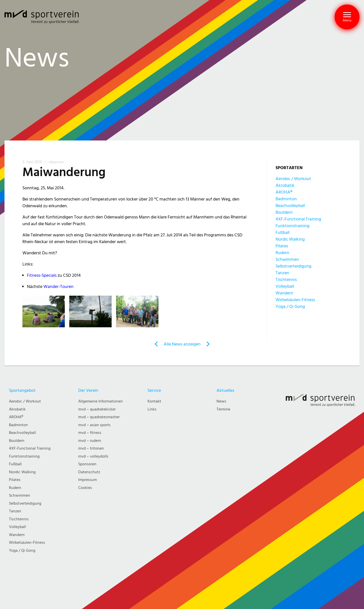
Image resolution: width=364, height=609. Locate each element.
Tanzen (282, 273)
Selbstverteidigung (293, 266)
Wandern (284, 293)
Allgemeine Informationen (101, 401)
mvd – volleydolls (93, 456)
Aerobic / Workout (293, 179)
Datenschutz (89, 472)
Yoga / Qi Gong (290, 306)
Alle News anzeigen (182, 344)
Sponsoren (87, 464)
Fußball (283, 233)
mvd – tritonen (91, 448)
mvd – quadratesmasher (99, 417)
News (221, 401)
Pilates (282, 246)
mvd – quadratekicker (97, 409)
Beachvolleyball (290, 206)
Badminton (286, 199)
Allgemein (56, 162)
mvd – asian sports (94, 425)
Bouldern (284, 212)
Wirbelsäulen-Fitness (295, 300)
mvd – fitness (90, 433)
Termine (223, 409)
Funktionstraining (292, 226)
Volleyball (285, 286)
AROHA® (284, 192)
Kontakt (154, 401)
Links (152, 409)
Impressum (88, 480)
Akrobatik (285, 185)
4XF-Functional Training (298, 219)
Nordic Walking (290, 239)
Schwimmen (287, 259)
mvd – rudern (90, 441)
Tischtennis (286, 280)
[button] (347, 17)
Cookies (85, 488)
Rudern (282, 253)
